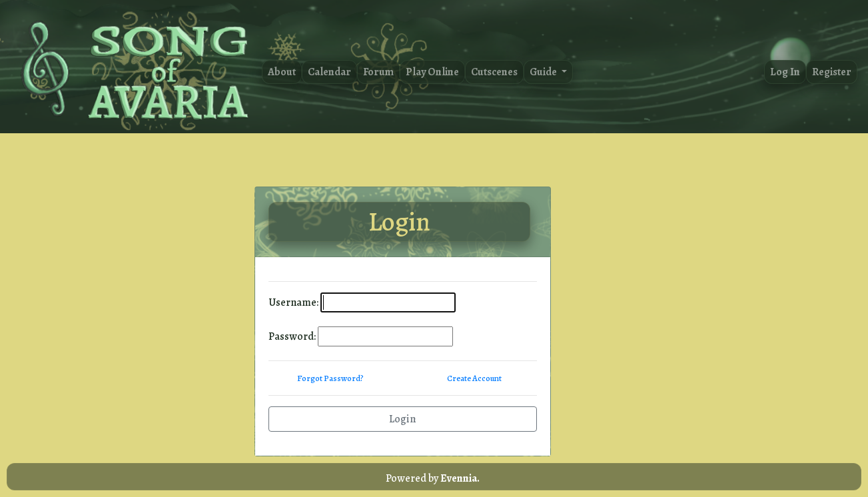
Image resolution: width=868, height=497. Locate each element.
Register (832, 72)
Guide (544, 72)
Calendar (329, 72)
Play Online (432, 72)
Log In (785, 72)
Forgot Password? (330, 378)
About (282, 72)
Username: (293, 302)
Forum (378, 72)
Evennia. (460, 478)
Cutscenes (494, 72)
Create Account (474, 378)
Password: (292, 336)
